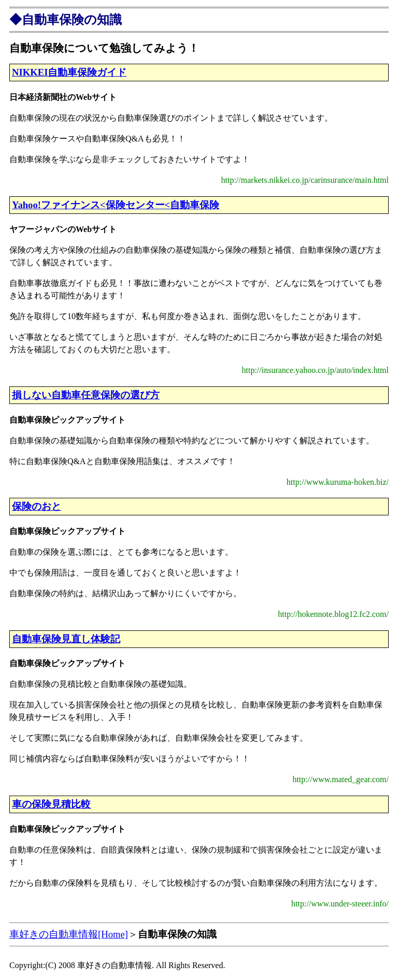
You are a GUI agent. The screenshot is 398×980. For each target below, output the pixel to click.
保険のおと (37, 506)
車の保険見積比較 (51, 804)
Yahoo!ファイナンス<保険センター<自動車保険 (116, 205)
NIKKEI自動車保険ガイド (69, 72)
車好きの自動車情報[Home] (69, 934)
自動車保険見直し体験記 (66, 639)
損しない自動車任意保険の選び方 (86, 395)
